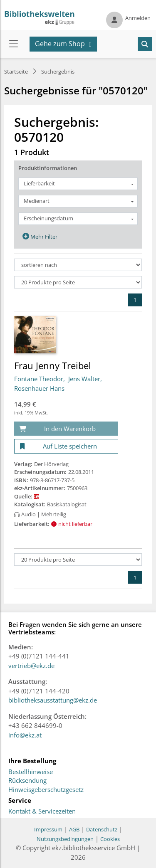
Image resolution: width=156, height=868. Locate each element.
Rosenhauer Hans (39, 388)
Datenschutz (102, 829)
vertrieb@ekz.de (31, 666)
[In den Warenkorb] (66, 429)
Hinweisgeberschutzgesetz (46, 790)
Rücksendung (27, 781)
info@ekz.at (25, 735)
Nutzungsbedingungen (65, 839)
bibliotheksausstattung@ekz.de (53, 700)
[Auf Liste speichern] (66, 446)
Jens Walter (84, 379)
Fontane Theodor (39, 379)
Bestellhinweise (31, 772)
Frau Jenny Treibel (53, 365)
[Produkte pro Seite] (78, 282)
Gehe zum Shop (60, 44)
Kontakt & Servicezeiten (42, 811)
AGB (74, 829)
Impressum (48, 829)
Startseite (16, 72)
